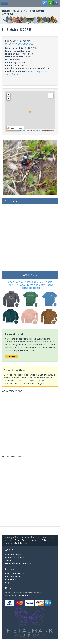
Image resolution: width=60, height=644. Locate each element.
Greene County (33, 71)
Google (38, 131)
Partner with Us (12, 579)
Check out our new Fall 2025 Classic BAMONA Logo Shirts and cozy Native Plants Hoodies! (30, 285)
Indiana (45, 71)
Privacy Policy (21, 540)
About (9, 550)
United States (11, 74)
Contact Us (11, 543)
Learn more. (23, 596)
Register (9, 582)
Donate (24, 543)
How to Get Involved (15, 574)
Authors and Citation (15, 557)
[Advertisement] (30, 236)
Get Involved (13, 569)
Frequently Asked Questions (18, 563)
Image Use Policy (39, 540)
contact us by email (28, 381)
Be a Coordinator (13, 576)
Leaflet (23, 131)
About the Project (13, 555)
